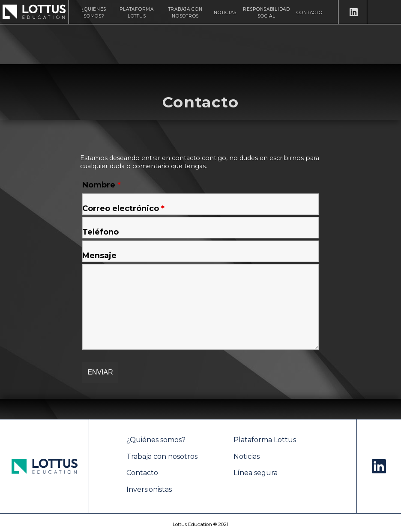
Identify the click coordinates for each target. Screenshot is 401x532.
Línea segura (256, 473)
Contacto (310, 13)
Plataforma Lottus (265, 440)
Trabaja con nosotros (162, 456)
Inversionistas (149, 489)
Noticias (225, 13)
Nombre (102, 185)
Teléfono (100, 232)
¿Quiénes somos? (156, 440)
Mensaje (99, 256)
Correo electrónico (123, 208)
